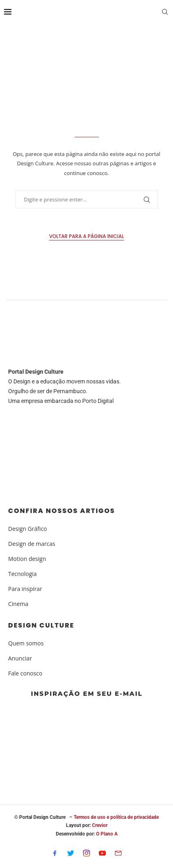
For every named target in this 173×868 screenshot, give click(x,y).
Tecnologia (22, 574)
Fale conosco (25, 673)
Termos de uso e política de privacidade (116, 817)
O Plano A (107, 834)
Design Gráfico (27, 529)
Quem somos (26, 643)
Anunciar (20, 658)
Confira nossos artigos (62, 511)
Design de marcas (32, 544)
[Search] (165, 13)
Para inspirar (25, 589)
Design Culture (41, 626)
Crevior (100, 825)
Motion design (27, 559)
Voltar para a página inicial (86, 236)
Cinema (18, 604)
